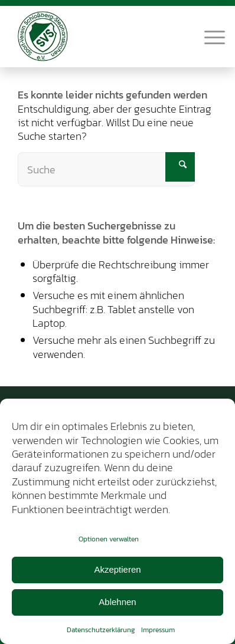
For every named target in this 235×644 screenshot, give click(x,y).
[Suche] (106, 169)
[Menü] (209, 36)
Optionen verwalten (109, 539)
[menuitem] (209, 36)
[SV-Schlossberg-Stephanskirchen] (98, 36)
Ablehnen (117, 602)
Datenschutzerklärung (101, 630)
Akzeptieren (117, 569)
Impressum (158, 630)
